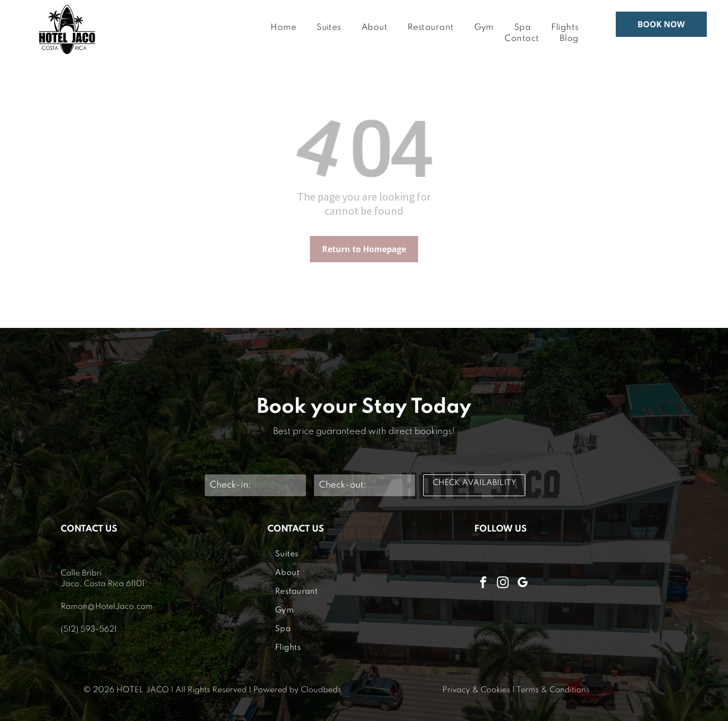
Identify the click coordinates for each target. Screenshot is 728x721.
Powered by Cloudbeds (297, 690)
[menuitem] (283, 28)
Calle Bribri (81, 573)
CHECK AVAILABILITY (474, 483)
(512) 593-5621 (89, 630)
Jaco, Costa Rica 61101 (103, 584)
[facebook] (483, 584)
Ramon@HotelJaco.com (107, 607)
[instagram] (503, 584)
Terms (528, 690)
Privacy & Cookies (476, 690)
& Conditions (565, 690)
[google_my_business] (522, 584)
